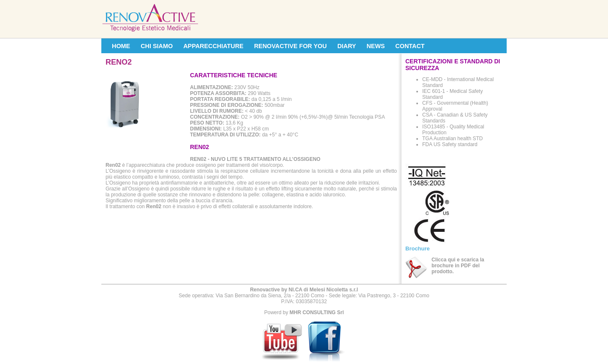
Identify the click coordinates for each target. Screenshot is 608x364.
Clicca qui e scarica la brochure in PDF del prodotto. (458, 266)
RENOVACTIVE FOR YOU (290, 46)
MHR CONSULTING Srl (317, 312)
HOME (121, 46)
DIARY (347, 46)
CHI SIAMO (157, 46)
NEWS (376, 46)
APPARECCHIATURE (213, 46)
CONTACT (410, 46)
